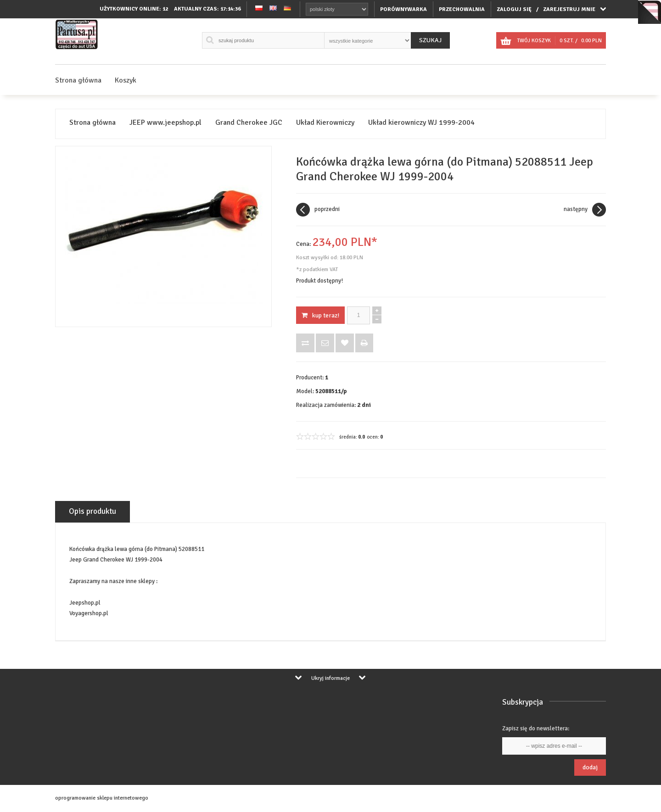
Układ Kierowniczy (325, 123)
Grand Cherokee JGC (249, 123)
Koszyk (126, 80)
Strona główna (78, 80)
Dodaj (590, 767)
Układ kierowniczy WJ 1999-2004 (421, 123)
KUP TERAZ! (320, 315)
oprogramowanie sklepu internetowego (102, 798)
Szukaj (430, 40)
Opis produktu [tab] (92, 511)
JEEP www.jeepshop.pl (165, 123)
